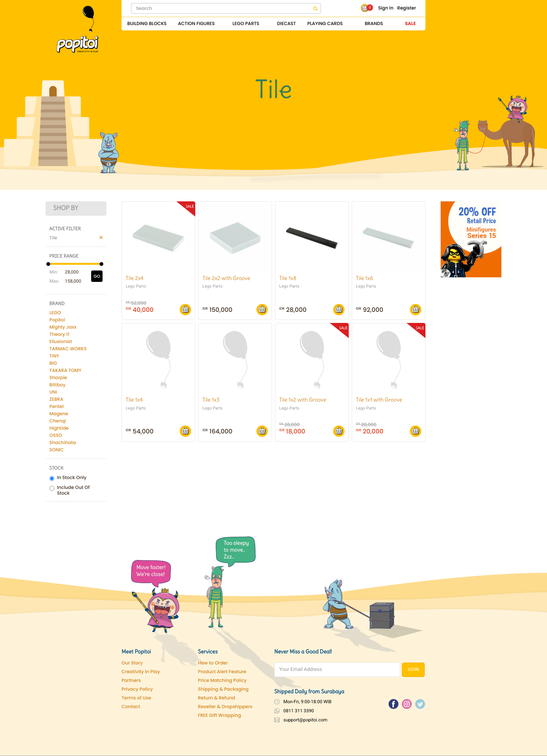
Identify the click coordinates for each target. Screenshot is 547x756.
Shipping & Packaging (223, 689)
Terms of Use (136, 698)
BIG (53, 363)
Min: (53, 272)
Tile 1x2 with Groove (303, 400)
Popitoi (57, 320)
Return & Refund (217, 698)
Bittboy (57, 385)
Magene (59, 414)
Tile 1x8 (288, 278)
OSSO (56, 436)
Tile (53, 238)
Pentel (56, 407)
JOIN (413, 670)
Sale (410, 24)
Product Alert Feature (222, 672)
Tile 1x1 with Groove (379, 400)
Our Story (132, 663)
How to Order (213, 663)
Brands (374, 24)
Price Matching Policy (222, 681)
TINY (54, 356)
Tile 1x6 (364, 278)
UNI (53, 392)
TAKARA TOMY (65, 371)
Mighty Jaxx (63, 327)
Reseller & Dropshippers (225, 707)
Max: (53, 281)
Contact (131, 707)
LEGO (55, 313)
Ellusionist (61, 342)
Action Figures (196, 24)
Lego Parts (246, 24)
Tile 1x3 (211, 400)
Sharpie (58, 378)
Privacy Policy (137, 689)
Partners (131, 681)
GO (97, 276)
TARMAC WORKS (68, 349)
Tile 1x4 (134, 400)
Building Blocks (147, 24)
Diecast (286, 24)
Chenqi (58, 421)
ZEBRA (56, 399)
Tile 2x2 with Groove (226, 278)
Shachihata (63, 443)
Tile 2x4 (135, 278)
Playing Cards (325, 24)
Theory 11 (59, 335)
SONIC (57, 450)
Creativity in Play (141, 672)
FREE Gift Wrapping (220, 716)
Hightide (59, 428)
